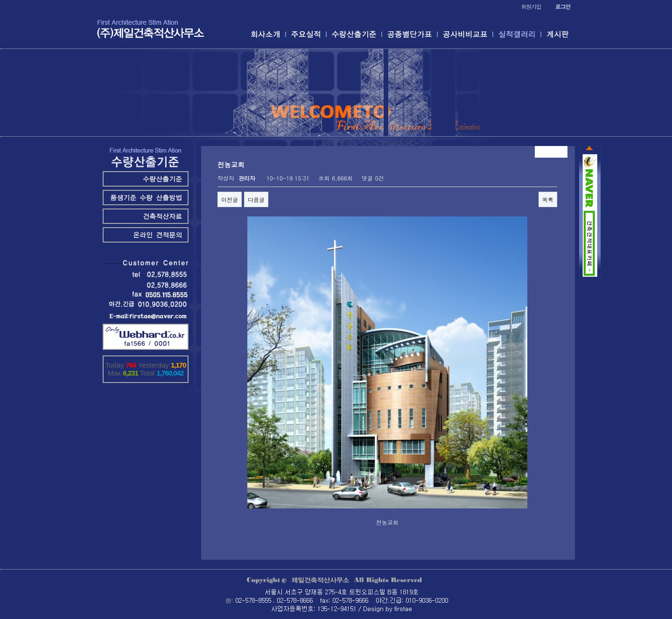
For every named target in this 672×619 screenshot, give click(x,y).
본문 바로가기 (0, 0)
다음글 (256, 199)
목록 (548, 199)
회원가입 (531, 6)
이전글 (230, 199)
